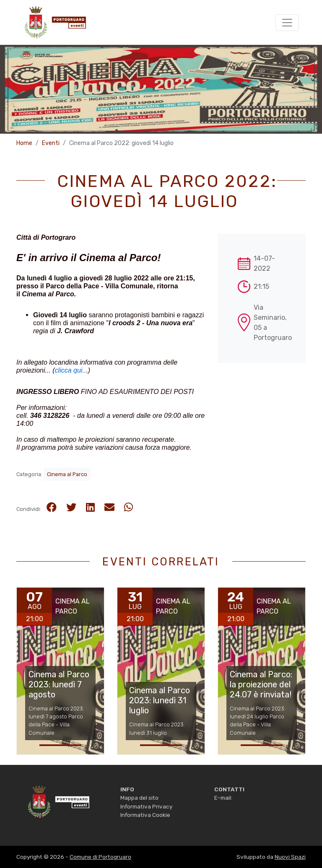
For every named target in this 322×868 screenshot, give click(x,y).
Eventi (51, 143)
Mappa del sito (139, 798)
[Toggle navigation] (287, 23)
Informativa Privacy (146, 806)
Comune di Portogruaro (100, 857)
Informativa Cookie (145, 815)
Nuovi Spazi (290, 857)
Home (24, 143)
